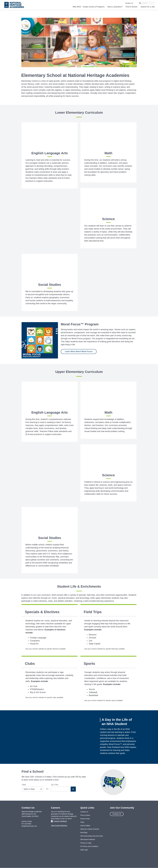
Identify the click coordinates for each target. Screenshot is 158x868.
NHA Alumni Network (88, 839)
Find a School (85, 815)
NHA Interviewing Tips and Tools (92, 836)
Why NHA (77, 7)
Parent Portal (85, 819)
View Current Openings (59, 826)
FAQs (82, 822)
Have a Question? (115, 7)
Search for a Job (148, 7)
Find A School (131, 7)
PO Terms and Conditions (89, 846)
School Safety (85, 826)
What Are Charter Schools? (90, 829)
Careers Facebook (59, 821)
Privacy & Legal (86, 843)
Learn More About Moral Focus (79, 351)
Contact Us (129, 3)
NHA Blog (84, 833)
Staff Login (84, 850)
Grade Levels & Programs (94, 7)
